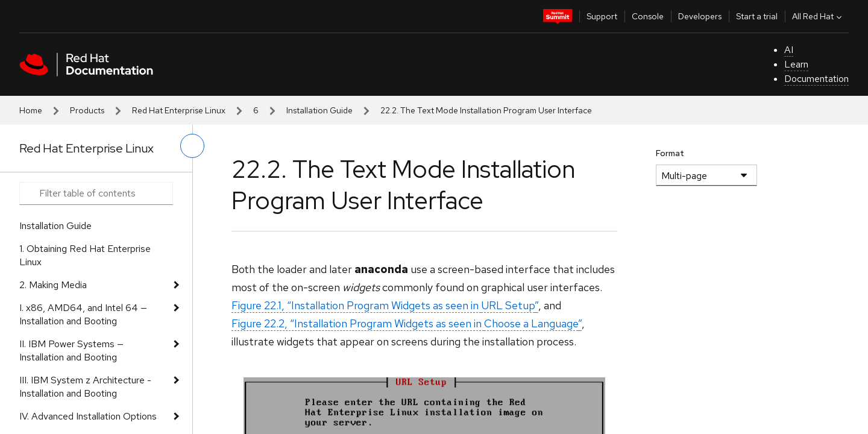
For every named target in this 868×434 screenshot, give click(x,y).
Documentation (816, 79)
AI (789, 50)
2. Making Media (53, 285)
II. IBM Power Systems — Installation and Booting (71, 351)
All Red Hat (818, 16)
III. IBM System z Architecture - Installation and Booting (85, 387)
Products (87, 110)
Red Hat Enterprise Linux (179, 110)
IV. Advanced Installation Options (88, 416)
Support (602, 16)
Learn (796, 64)
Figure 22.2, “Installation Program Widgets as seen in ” (407, 323)
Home (31, 110)
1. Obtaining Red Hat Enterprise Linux (85, 255)
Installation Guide (319, 110)
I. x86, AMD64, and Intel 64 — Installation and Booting (83, 314)
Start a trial (757, 16)
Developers (700, 16)
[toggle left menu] (192, 146)
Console (648, 16)
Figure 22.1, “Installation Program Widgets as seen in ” (385, 305)
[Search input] (96, 193)
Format (670, 153)
